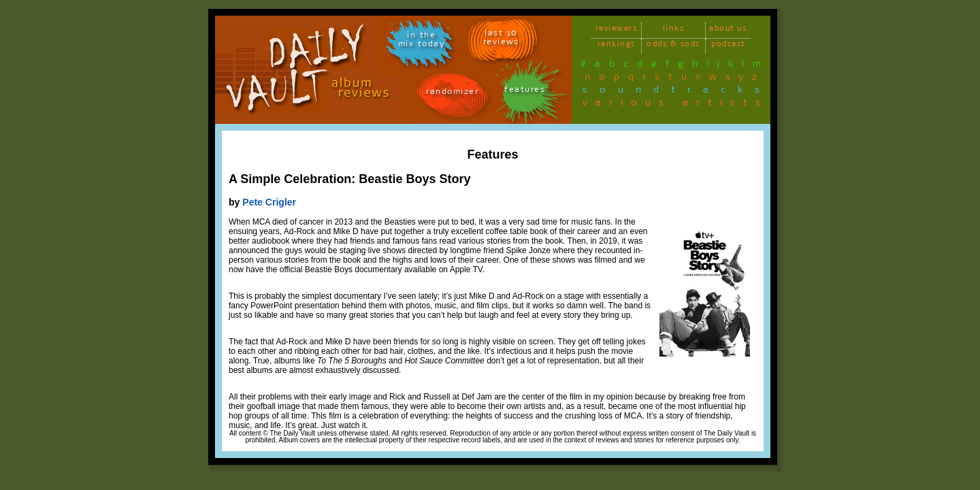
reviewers (617, 30)
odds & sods (673, 46)
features (525, 92)
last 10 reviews (501, 39)
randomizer (452, 94)
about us (728, 30)
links (674, 30)
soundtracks (677, 92)
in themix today (422, 42)
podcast (728, 46)
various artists (675, 105)
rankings (617, 46)
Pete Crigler (269, 202)
